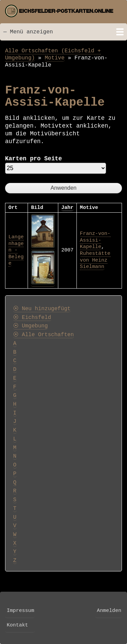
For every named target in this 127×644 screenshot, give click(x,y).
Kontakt (17, 625)
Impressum (20, 611)
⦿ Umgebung (30, 326)
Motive (55, 58)
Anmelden (109, 611)
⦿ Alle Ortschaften (43, 335)
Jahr (67, 208)
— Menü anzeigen (28, 32)
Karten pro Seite (34, 159)
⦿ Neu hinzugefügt (42, 309)
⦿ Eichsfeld (32, 318)
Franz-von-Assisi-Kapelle (95, 240)
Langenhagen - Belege (16, 250)
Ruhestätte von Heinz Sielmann (95, 260)
